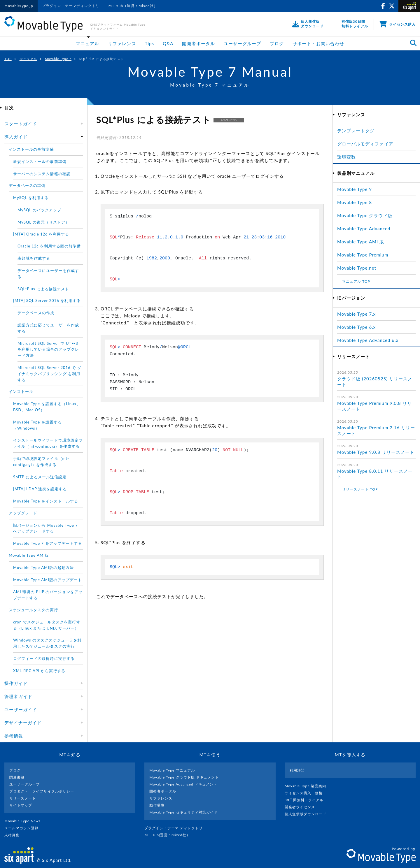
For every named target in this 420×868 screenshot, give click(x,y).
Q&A (168, 43)
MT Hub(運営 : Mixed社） (170, 835)
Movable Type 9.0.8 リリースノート (376, 452)
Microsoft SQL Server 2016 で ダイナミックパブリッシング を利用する (49, 374)
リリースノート (23, 798)
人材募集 (14, 835)
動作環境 (157, 805)
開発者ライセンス (302, 807)
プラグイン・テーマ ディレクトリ (176, 828)
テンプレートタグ (356, 131)
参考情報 (14, 736)
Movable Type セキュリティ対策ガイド (183, 812)
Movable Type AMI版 (29, 555)
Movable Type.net (359, 268)
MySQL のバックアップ (39, 210)
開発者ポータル (198, 43)
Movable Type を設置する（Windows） (37, 425)
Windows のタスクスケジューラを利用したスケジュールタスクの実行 (47, 643)
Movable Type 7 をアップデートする (48, 543)
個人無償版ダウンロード (308, 814)
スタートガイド (21, 124)
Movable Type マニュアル (172, 770)
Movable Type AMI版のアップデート (48, 580)
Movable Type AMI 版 (361, 242)
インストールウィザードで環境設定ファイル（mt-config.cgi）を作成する (48, 443)
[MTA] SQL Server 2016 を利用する (47, 301)
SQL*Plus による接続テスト (43, 289)
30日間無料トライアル (307, 800)
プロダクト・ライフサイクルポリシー (42, 791)
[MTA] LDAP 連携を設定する (40, 489)
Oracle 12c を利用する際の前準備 (49, 246)
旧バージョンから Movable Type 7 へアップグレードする (45, 528)
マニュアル (87, 43)
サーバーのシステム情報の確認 (42, 174)
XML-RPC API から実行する (39, 671)
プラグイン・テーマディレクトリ (71, 6)
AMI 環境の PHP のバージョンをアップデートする (48, 595)
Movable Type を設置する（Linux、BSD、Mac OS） (47, 407)
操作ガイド (16, 683)
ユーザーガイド (21, 709)
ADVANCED (229, 120)
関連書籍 (17, 777)
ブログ (277, 43)
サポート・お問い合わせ (318, 43)
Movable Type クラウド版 (365, 215)
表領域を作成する (34, 258)
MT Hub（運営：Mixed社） (133, 6)
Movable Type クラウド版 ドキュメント (184, 777)
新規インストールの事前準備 (40, 161)
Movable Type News (25, 821)
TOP (8, 59)
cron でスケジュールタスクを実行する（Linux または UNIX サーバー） (47, 625)
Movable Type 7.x (356, 314)
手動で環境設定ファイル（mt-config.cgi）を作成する (41, 462)
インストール (21, 391)
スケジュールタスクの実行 (33, 610)
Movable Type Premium (365, 255)
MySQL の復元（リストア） (43, 222)
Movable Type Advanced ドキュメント (183, 784)
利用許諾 (297, 770)
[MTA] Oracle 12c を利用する (41, 234)
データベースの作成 (36, 313)
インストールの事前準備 (31, 149)
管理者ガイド (18, 696)
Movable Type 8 (355, 202)
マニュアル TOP (356, 281)
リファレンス (122, 43)
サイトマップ (21, 805)
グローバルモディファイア (365, 144)
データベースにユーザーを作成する (48, 274)
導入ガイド (16, 137)
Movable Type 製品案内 (308, 786)
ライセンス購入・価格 (306, 793)
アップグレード (23, 513)
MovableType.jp (19, 6)
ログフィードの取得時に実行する (44, 658)
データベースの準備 (27, 185)
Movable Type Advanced (364, 229)
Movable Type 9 (355, 189)
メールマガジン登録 (24, 828)
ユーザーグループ (242, 43)
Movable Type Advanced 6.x (368, 340)
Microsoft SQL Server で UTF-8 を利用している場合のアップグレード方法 (48, 349)
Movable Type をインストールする (46, 501)
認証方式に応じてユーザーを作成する (48, 328)
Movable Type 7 (58, 59)
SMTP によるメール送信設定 (40, 477)
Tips (150, 43)
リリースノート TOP (360, 489)
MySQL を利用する (31, 198)
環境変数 (346, 157)
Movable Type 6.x (356, 327)
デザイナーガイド (23, 723)
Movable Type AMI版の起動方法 (43, 567)
